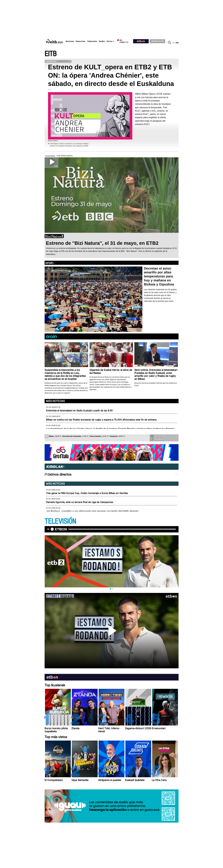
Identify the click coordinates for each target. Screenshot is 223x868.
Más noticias (55, 401)
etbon (61, 529)
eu (174, 43)
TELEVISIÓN (60, 521)
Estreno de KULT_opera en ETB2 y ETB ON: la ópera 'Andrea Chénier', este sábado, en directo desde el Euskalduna (111, 75)
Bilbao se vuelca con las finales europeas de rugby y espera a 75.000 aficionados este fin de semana (101, 420)
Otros (109, 41)
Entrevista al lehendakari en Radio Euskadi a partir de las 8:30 (79, 411)
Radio (102, 41)
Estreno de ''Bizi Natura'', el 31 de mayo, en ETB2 (102, 243)
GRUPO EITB (157, 41)
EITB (51, 54)
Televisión (92, 41)
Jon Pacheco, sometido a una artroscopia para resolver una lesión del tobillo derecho (92, 511)
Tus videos (157, 439)
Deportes (81, 41)
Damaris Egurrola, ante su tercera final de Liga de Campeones (80, 502)
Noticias (70, 41)
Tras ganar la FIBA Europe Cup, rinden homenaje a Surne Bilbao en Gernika (87, 493)
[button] (110, 589)
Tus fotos (157, 436)
